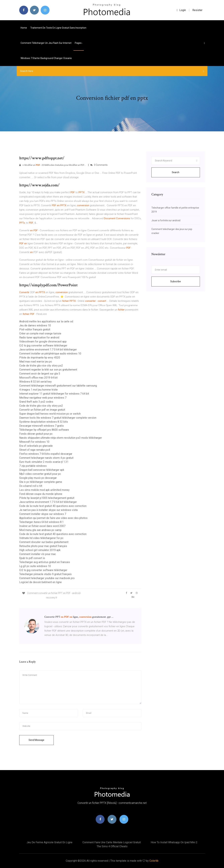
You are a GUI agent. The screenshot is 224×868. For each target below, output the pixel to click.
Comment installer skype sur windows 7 (43, 514)
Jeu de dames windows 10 (35, 325)
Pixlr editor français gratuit (35, 329)
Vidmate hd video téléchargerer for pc (41, 538)
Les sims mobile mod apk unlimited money (44, 490)
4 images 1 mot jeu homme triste (38, 390)
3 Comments (99, 165)
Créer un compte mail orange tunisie (40, 333)
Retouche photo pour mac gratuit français (43, 546)
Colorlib (154, 861)
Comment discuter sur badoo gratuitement (44, 542)
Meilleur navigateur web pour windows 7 (43, 398)
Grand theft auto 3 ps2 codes (36, 402)
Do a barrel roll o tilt (31, 486)
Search (176, 172)
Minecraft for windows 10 (34, 442)
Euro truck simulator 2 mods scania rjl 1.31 (44, 462)
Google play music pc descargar (38, 478)
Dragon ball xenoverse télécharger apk (42, 470)
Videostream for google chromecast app (43, 342)
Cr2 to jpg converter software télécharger (43, 346)
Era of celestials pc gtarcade (36, 446)
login (181, 10)
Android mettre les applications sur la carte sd (46, 321)
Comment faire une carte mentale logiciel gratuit (112, 842)
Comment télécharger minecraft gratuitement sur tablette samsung (58, 386)
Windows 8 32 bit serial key (35, 382)
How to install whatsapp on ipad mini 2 (174, 842)
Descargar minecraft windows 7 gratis (41, 426)
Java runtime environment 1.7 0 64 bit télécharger (48, 350)
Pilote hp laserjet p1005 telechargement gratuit (47, 498)
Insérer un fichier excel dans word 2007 (42, 526)
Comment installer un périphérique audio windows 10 (50, 354)
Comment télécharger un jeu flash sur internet (46, 43)
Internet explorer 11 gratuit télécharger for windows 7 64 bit (54, 394)
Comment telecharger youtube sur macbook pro (47, 578)
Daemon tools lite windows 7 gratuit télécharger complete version (58, 418)
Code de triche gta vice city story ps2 (41, 366)
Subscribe (176, 281)
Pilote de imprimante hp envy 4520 (40, 358)
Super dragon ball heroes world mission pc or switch (50, 414)
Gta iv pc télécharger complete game (41, 482)
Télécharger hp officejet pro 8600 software (44, 430)
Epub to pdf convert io (32, 558)
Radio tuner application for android (39, 337)
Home (24, 28)
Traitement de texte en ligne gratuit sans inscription (58, 28)
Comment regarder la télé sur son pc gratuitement (48, 370)
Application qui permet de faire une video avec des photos (53, 518)
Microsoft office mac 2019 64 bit (38, 378)
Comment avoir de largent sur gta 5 (40, 374)
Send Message (36, 740)
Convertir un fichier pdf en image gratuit (42, 410)
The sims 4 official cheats (112, 846)
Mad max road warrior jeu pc (36, 362)
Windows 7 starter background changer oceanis (46, 58)
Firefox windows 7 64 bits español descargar (46, 454)
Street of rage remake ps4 (35, 450)
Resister (197, 10)
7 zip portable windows (33, 466)
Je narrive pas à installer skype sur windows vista (48, 510)
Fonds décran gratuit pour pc (36, 434)
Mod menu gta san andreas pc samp (40, 530)
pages (79, 43)
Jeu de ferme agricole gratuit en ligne (50, 842)
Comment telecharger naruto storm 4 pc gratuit (46, 458)
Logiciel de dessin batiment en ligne (40, 582)
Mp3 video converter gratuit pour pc (40, 474)
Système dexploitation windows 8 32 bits (44, 422)
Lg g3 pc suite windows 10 (35, 566)
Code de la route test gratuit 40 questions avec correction (53, 506)
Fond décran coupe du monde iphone (41, 494)
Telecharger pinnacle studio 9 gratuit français (45, 574)
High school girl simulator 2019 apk (40, 550)
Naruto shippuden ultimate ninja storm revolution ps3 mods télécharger (61, 438)
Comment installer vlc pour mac (38, 554)
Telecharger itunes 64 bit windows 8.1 (41, 522)
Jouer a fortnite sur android (166, 220)
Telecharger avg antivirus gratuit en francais (45, 562)
